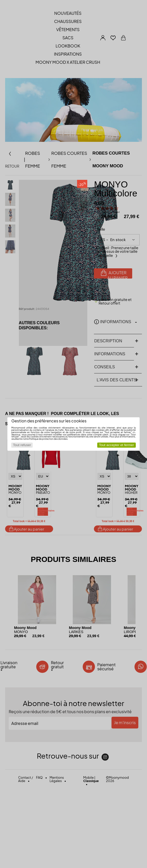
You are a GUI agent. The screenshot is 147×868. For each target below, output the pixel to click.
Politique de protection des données (48, 439)
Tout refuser (22, 445)
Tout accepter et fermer (117, 445)
